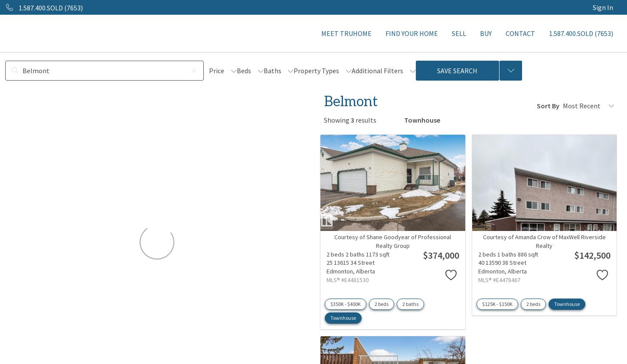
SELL (459, 33)
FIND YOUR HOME (412, 33)
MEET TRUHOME (346, 33)
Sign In (603, 7)
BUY (486, 33)
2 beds (382, 304)
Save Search (457, 71)
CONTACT (520, 33)
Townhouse (343, 318)
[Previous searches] (511, 71)
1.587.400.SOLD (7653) (581, 33)
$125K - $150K (497, 304)
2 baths (410, 304)
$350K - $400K (346, 304)
